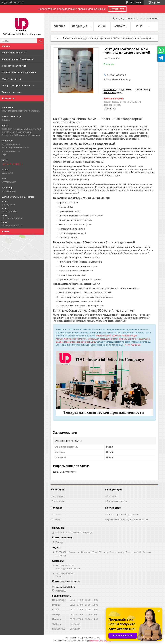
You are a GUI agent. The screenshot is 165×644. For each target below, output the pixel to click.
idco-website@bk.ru (12, 164)
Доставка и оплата (117, 501)
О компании (58, 501)
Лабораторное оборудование (123, 514)
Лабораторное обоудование (18, 59)
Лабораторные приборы (109, 336)
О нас (102, 26)
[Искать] (40, 41)
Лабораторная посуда (14, 66)
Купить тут (117, 9)
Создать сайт (7, 2)
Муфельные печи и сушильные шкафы (127, 519)
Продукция (80, 26)
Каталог (56, 514)
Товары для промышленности (18, 85)
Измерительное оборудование (19, 72)
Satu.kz (97, 638)
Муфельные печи (11, 79)
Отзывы (56, 519)
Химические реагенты (14, 53)
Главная (60, 26)
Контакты (121, 26)
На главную (58, 496)
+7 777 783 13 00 (132, 345)
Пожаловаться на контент (100, 641)
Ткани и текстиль (11, 92)
